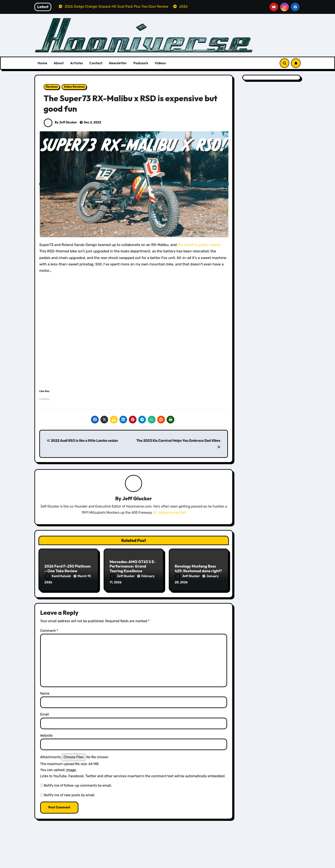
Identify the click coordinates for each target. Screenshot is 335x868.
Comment (49, 630)
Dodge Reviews (58, 865)
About (59, 63)
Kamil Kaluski (58, 576)
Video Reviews (74, 87)
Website (46, 735)
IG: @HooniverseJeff (170, 513)
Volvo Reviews (254, 865)
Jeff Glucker (137, 499)
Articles (76, 63)
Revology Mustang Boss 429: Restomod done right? (198, 569)
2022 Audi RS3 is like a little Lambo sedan (82, 441)
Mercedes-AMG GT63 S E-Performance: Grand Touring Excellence (133, 566)
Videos (160, 63)
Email (45, 714)
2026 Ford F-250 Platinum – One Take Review (68, 569)
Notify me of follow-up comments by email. (78, 785)
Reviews (52, 87)
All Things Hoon (59, 859)
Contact (96, 63)
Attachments (51, 757)
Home (42, 63)
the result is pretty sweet (199, 245)
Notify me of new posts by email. (69, 794)
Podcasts (141, 63)
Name (45, 693)
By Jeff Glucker (60, 122)
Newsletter (118, 63)
